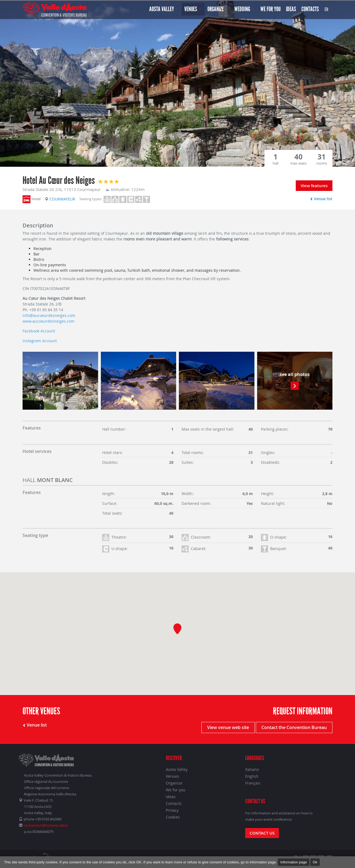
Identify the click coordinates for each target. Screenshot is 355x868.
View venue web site (228, 727)
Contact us (262, 833)
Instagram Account (40, 341)
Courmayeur (60, 199)
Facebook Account (39, 331)
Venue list (321, 199)
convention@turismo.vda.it (46, 825)
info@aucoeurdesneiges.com (49, 315)
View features (314, 186)
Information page (294, 862)
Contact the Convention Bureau (294, 727)
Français (253, 783)
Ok (315, 862)
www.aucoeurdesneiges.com (49, 321)
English (252, 776)
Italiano (252, 769)
